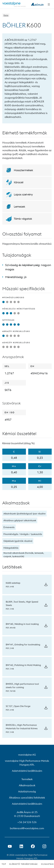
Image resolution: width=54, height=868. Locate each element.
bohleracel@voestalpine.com (27, 828)
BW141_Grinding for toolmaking (23, 644)
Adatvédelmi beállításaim (27, 771)
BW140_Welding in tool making (22, 624)
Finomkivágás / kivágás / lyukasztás (23, 534)
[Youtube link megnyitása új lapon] (10, 846)
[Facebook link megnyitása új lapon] (33, 846)
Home (6, 15)
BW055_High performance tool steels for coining (22, 686)
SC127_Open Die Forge (18, 706)
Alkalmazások (27, 785)
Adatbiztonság (27, 791)
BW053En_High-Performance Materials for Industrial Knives (22, 727)
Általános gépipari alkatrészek (20, 520)
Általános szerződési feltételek (27, 798)
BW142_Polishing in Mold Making (23, 665)
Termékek (27, 779)
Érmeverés (9, 527)
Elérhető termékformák (23, 864)
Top (4, 864)
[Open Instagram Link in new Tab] (44, 846)
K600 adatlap (13, 583)
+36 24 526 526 (27, 822)
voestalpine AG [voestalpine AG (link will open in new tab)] (27, 755)
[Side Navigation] (49, 4)
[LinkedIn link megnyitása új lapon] (21, 846)
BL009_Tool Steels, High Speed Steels (22, 603)
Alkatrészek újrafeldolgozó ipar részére (24, 514)
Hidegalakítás (11, 548)
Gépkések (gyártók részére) (18, 541)
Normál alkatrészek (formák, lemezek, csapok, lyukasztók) (24, 555)
